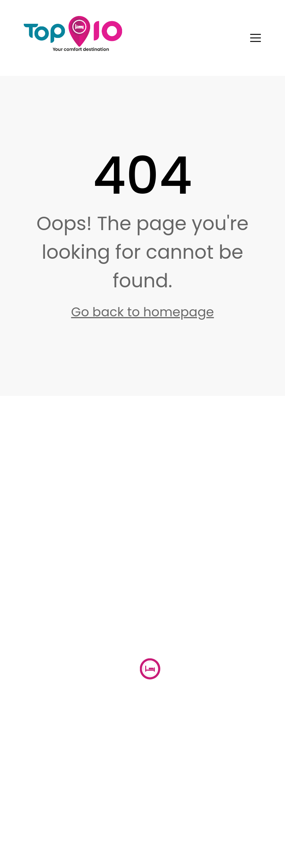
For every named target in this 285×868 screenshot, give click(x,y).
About (99, 726)
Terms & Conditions (182, 840)
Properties (173, 726)
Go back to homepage (143, 312)
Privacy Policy (83, 840)
